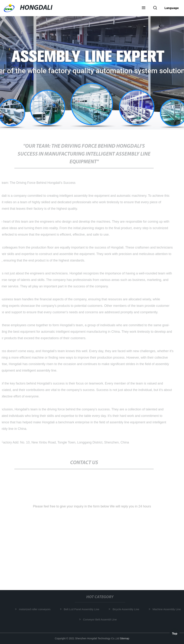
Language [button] (172, 8)
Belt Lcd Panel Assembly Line (82, 609)
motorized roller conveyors (35, 609)
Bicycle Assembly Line (126, 609)
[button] (144, 8)
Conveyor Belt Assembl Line (100, 619)
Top (175, 633)
